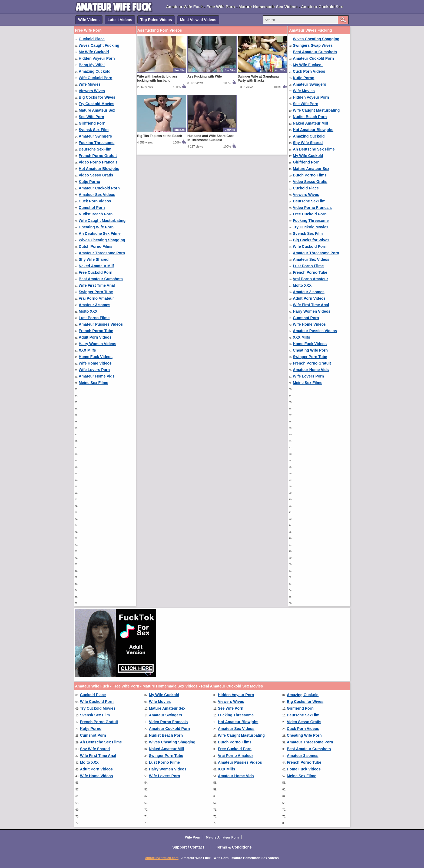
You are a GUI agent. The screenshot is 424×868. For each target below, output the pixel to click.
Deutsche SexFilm (95, 149)
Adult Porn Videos (95, 337)
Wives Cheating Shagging (102, 240)
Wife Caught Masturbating (102, 221)
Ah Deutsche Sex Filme (100, 233)
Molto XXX (88, 311)
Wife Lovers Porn (94, 370)
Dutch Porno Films (95, 246)
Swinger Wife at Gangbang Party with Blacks (258, 79)
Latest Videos (120, 20)
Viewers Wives (92, 91)
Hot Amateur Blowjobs (99, 169)
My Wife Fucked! (308, 65)
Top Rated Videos (156, 20)
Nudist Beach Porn (96, 214)
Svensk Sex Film (94, 130)
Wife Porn (193, 837)
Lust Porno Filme (94, 318)
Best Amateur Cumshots (101, 279)
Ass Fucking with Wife (205, 76)
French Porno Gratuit (98, 156)
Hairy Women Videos (97, 344)
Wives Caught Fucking (99, 45)
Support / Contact (188, 847)
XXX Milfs (87, 350)
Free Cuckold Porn (95, 272)
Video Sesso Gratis (96, 175)
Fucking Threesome (97, 143)
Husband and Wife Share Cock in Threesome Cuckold (211, 138)
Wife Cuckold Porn (95, 78)
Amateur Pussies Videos (101, 324)
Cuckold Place (92, 39)
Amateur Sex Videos (97, 195)
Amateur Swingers (95, 136)
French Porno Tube (96, 331)
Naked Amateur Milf (96, 266)
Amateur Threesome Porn (102, 253)
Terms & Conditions (234, 847)
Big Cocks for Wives (97, 97)
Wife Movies (90, 84)
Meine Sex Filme (93, 383)
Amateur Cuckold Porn (99, 188)
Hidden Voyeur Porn (97, 58)
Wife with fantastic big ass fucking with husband (157, 79)
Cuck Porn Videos (95, 201)
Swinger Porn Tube (96, 292)
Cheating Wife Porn (96, 227)
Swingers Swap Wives (313, 45)
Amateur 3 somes (95, 305)
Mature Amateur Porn (222, 837)
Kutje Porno (89, 182)
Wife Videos (89, 20)
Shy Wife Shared (94, 259)
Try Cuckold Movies (96, 104)
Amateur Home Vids (97, 376)
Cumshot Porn (92, 208)
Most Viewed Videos (198, 20)
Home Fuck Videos (96, 357)
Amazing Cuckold (95, 71)
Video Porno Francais (98, 162)
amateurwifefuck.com (162, 858)
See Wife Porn (91, 117)
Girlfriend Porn (92, 123)
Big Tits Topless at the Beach (160, 136)
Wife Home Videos (95, 363)
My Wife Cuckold (94, 52)
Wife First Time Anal (97, 285)
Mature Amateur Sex (97, 110)
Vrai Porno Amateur (96, 298)
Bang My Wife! (92, 65)
